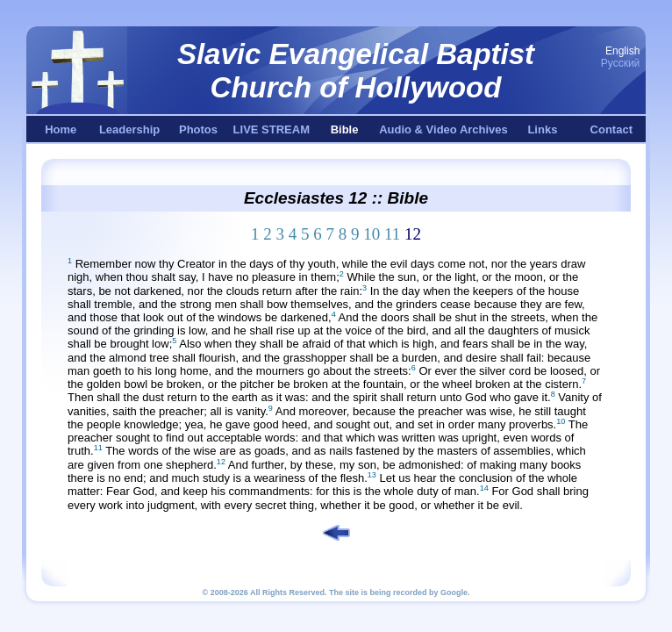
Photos (198, 129)
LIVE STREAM (272, 129)
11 (392, 234)
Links (542, 129)
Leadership (129, 129)
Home (61, 129)
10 (372, 234)
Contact (611, 129)
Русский (621, 63)
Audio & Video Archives (443, 129)
